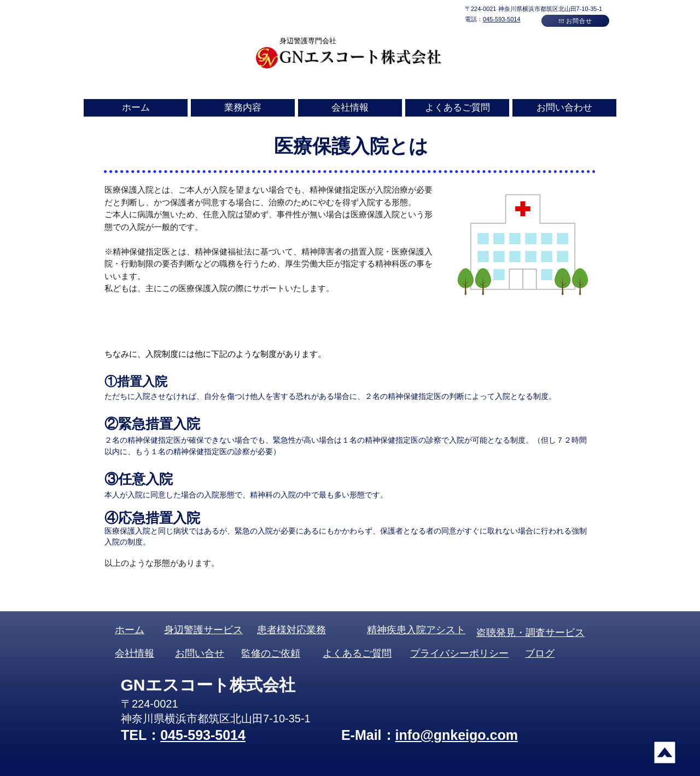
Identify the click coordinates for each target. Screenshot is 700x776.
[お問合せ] (575, 21)
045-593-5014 (502, 19)
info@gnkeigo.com (457, 735)
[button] (243, 108)
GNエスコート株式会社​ (361, 57)
